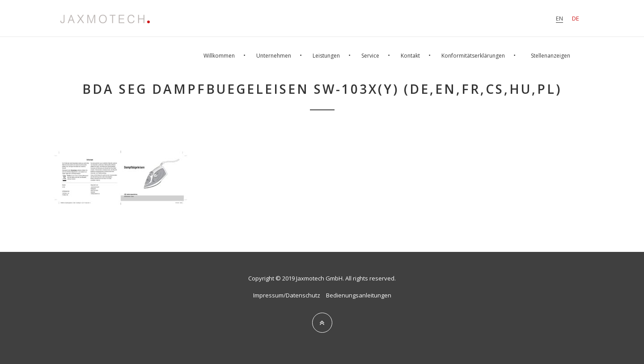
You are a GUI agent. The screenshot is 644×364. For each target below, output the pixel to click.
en (559, 18)
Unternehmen (274, 56)
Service (370, 56)
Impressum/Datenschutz (287, 295)
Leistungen (326, 56)
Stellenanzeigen (551, 56)
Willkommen (219, 56)
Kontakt (410, 56)
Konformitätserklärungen (473, 56)
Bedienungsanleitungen (359, 295)
